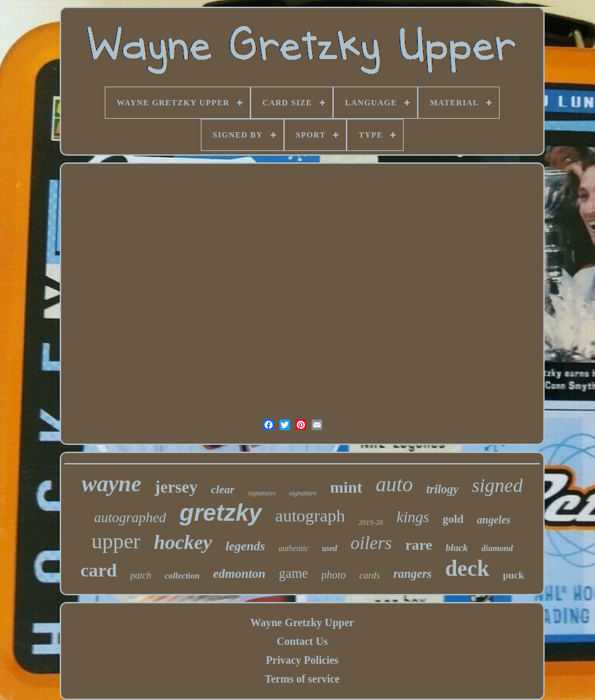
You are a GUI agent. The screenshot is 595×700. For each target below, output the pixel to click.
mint (347, 487)
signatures (262, 493)
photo (334, 575)
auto (395, 484)
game (293, 573)
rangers (413, 574)
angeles (494, 520)
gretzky (221, 512)
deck (467, 568)
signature (303, 493)
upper (116, 541)
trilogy (443, 489)
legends (245, 546)
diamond (497, 548)
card (99, 570)
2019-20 (371, 522)
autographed (130, 517)
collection (182, 576)
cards (370, 576)
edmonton (239, 573)
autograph (310, 516)
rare (419, 545)
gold (453, 519)
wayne (112, 484)
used (329, 548)
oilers (371, 543)
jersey (176, 487)
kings (413, 517)
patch (141, 576)
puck (514, 575)
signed (498, 485)
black (457, 548)
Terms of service (302, 679)
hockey (183, 542)
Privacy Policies (302, 660)
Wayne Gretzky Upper (302, 622)
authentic (294, 548)
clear (223, 490)
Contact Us (302, 641)
